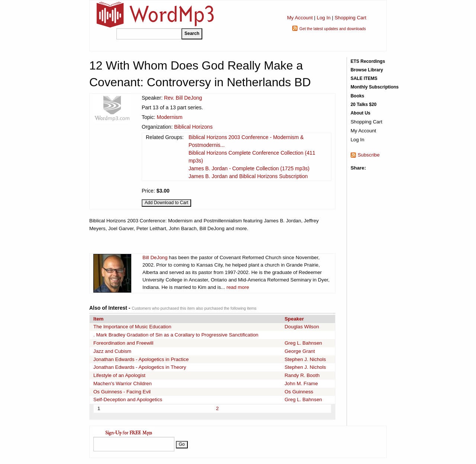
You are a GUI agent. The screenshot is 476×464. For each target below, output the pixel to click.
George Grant (300, 351)
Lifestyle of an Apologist (119, 375)
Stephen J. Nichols (305, 359)
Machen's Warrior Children (123, 384)
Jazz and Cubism (112, 351)
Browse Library (367, 70)
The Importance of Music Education (132, 327)
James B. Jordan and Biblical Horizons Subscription (248, 176)
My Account (300, 18)
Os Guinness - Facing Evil (122, 392)
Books (358, 96)
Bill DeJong (155, 257)
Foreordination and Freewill (123, 343)
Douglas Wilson (302, 327)
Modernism (169, 117)
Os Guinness (299, 392)
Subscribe (369, 155)
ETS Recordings (368, 61)
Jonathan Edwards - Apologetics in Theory (140, 367)
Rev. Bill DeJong (183, 98)
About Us (361, 113)
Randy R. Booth (302, 375)
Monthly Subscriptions (375, 87)
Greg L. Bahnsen (303, 343)
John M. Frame (301, 384)
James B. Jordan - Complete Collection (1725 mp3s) (249, 168)
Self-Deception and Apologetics (128, 399)
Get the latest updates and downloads (333, 29)
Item (98, 319)
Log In (324, 18)
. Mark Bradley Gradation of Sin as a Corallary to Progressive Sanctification (176, 335)
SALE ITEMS (364, 78)
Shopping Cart (350, 18)
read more (238, 287)
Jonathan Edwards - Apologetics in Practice (141, 359)
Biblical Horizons (193, 127)
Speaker (294, 319)
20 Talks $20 (364, 104)
